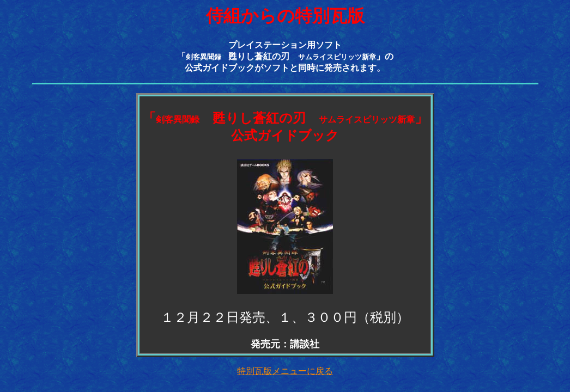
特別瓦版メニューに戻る (285, 371)
